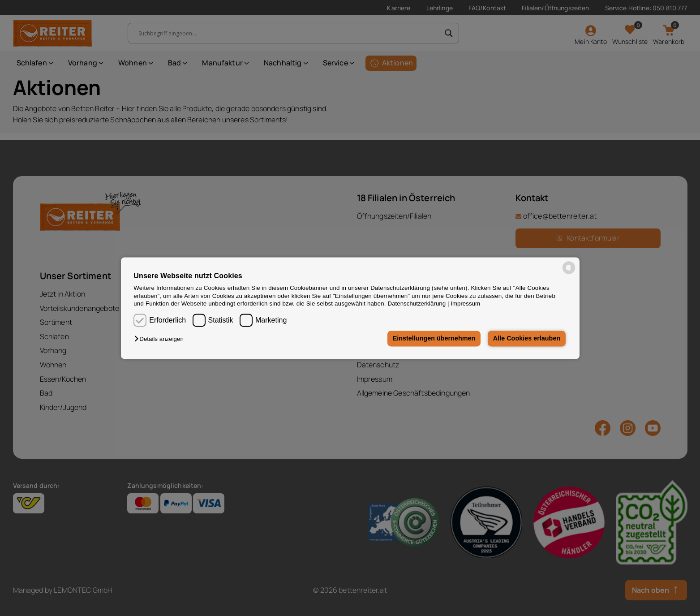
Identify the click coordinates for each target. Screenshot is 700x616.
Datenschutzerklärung (417, 304)
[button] (161, 339)
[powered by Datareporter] (569, 273)
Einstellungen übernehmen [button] (434, 339)
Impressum (465, 304)
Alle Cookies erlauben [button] (527, 339)
